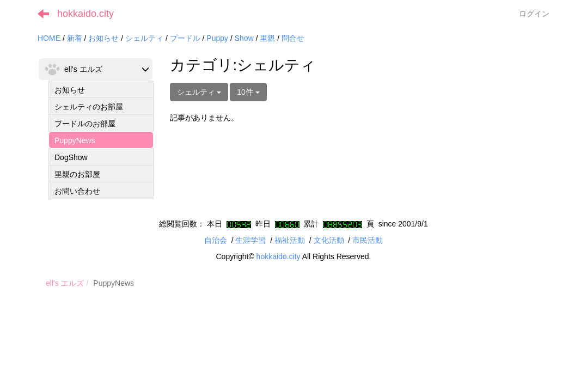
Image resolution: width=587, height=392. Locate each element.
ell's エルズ (65, 283)
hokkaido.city (85, 14)
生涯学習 (250, 240)
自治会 (216, 240)
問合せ (293, 38)
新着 (75, 38)
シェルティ (144, 38)
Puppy (217, 38)
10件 (248, 92)
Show (244, 38)
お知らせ (103, 38)
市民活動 (368, 240)
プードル (185, 38)
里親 (267, 38)
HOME (49, 38)
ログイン (534, 14)
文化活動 (329, 240)
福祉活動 (290, 240)
